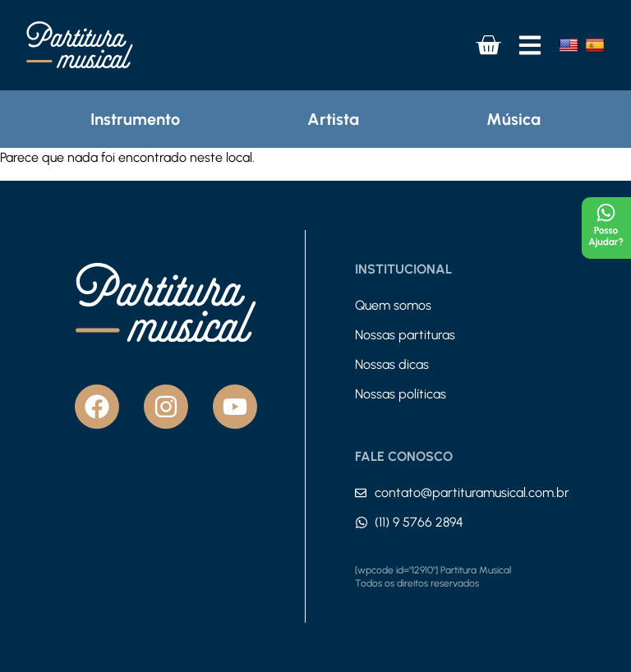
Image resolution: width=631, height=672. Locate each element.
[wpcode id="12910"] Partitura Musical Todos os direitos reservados (433, 577)
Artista (333, 119)
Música (514, 119)
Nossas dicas (392, 364)
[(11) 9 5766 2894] (362, 522)
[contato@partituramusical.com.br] (361, 493)
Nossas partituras (405, 335)
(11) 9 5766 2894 (419, 522)
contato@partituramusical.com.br (472, 492)
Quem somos (393, 305)
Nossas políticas (401, 394)
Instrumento (135, 119)
